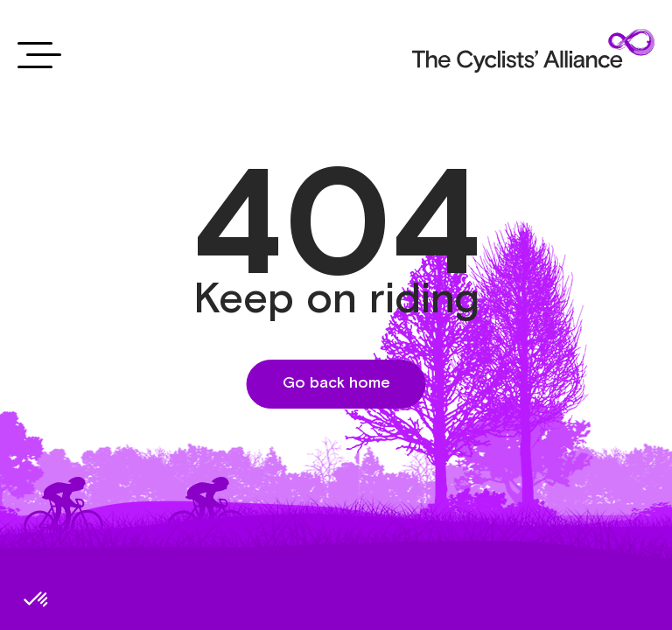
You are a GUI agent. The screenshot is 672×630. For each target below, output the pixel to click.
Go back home (336, 383)
